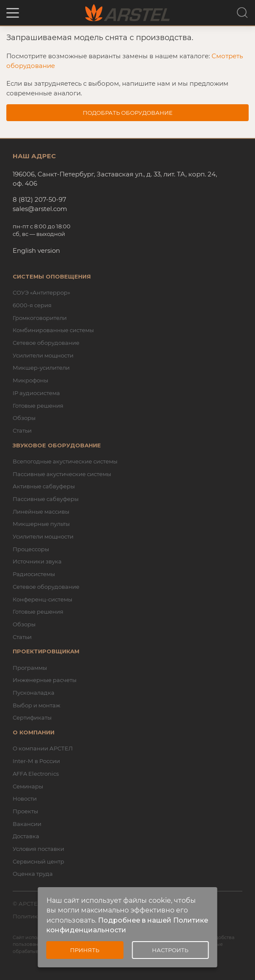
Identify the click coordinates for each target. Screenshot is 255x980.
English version (36, 250)
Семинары (28, 786)
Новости (25, 799)
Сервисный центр (38, 861)
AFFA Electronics (36, 774)
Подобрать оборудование (128, 113)
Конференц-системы (42, 599)
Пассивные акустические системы (62, 474)
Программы (30, 668)
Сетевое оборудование (46, 343)
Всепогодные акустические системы (65, 461)
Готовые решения (38, 406)
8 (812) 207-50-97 (39, 199)
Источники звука (37, 561)
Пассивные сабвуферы (46, 499)
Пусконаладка (34, 693)
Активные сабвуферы (44, 486)
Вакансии (27, 824)
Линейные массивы (41, 512)
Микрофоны (30, 380)
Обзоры (24, 418)
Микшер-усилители (41, 368)
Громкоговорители (40, 318)
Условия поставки (38, 849)
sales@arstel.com (40, 209)
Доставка (26, 836)
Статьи (22, 430)
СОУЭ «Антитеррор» (41, 292)
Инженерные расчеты (45, 680)
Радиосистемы (34, 574)
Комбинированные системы (53, 330)
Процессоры (31, 549)
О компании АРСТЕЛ (43, 748)
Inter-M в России (36, 761)
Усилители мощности (43, 355)
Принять (85, 950)
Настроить (170, 950)
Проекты (25, 811)
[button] (13, 13)
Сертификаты (32, 717)
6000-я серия (32, 305)
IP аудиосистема (36, 393)
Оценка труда (33, 874)
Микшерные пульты (41, 524)
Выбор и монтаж (37, 705)
